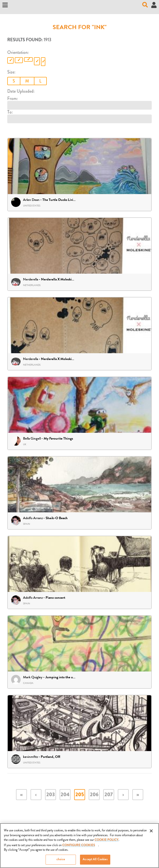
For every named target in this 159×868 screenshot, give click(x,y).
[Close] (151, 832)
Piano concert (55, 598)
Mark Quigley (33, 677)
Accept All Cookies (95, 861)
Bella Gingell (32, 438)
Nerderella (31, 279)
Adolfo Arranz (33, 518)
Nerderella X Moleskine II (60, 280)
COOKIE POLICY (107, 842)
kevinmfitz (30, 757)
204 (65, 795)
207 (109, 795)
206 (94, 795)
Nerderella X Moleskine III (60, 359)
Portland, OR (51, 757)
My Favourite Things (58, 439)
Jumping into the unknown (65, 678)
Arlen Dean (31, 200)
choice (61, 861)
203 (51, 795)
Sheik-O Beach (57, 518)
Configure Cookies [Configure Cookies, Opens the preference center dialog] (79, 847)
